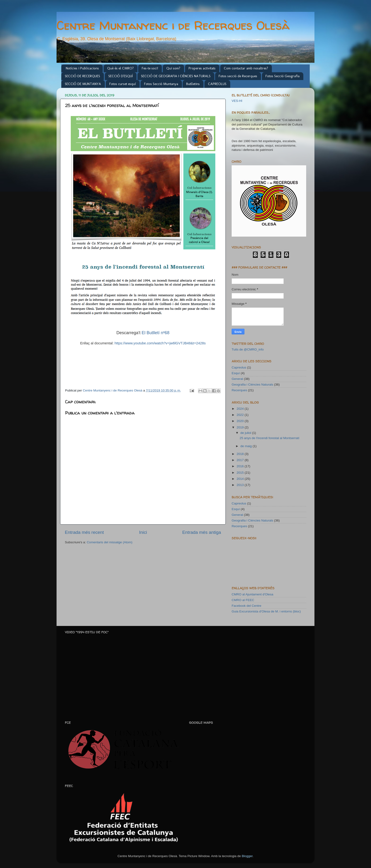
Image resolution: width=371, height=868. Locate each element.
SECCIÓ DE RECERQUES (82, 76)
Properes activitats (202, 68)
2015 (241, 473)
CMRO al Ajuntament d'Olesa (252, 594)
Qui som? (173, 68)
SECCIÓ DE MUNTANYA (83, 84)
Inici (143, 532)
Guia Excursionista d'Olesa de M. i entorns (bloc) (266, 611)
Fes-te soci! (150, 68)
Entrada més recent (84, 532)
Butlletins (193, 84)
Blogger (247, 856)
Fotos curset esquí (123, 84)
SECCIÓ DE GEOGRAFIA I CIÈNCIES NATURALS (176, 76)
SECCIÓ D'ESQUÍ (121, 76)
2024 (241, 409)
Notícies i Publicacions (82, 68)
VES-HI (237, 101)
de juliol (246, 433)
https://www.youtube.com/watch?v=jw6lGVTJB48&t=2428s (160, 343)
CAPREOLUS (217, 84)
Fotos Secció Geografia (283, 76)
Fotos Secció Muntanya (161, 84)
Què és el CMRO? (120, 68)
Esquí (236, 373)
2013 (241, 485)
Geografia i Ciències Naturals (252, 385)
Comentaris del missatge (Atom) (110, 542)
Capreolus (239, 367)
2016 (241, 466)
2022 (241, 415)
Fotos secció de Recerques (238, 76)
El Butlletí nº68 (155, 333)
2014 (241, 479)
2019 (241, 427)
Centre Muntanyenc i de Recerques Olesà (173, 25)
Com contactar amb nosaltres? (246, 68)
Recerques (239, 390)
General (237, 379)
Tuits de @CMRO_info (248, 349)
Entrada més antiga (202, 532)
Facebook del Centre (246, 606)
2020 (241, 421)
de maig (247, 446)
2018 (241, 454)
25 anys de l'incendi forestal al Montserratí (269, 438)
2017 (241, 460)
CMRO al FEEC (243, 600)
